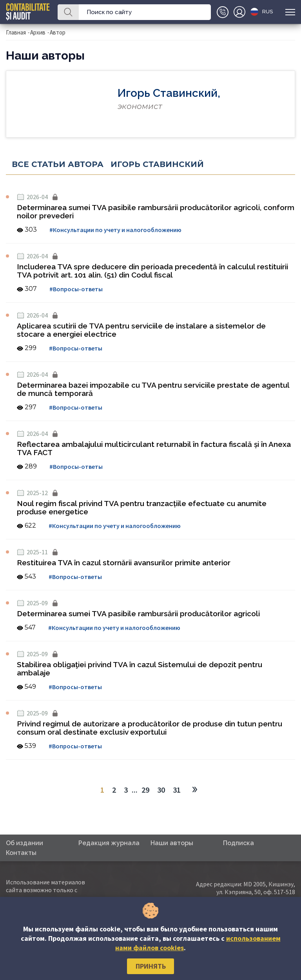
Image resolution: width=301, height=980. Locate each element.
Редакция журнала (109, 843)
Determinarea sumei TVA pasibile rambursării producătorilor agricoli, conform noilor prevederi (156, 211)
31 (177, 790)
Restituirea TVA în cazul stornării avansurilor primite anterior (124, 563)
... (135, 790)
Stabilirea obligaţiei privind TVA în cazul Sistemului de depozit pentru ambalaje (140, 669)
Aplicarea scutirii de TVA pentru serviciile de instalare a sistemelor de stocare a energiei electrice (141, 330)
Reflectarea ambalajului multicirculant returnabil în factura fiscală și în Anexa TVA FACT (154, 448)
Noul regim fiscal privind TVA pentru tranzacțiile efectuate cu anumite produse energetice (142, 507)
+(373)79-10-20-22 (223, 12)
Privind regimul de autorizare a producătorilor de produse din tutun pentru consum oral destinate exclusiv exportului (150, 728)
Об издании (24, 843)
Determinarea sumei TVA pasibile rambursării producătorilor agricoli (138, 613)
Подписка (238, 843)
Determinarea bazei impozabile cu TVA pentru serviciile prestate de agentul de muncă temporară (153, 389)
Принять (151, 966)
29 (145, 790)
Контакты (21, 853)
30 (161, 790)
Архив (38, 32)
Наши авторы (172, 843)
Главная (16, 32)
